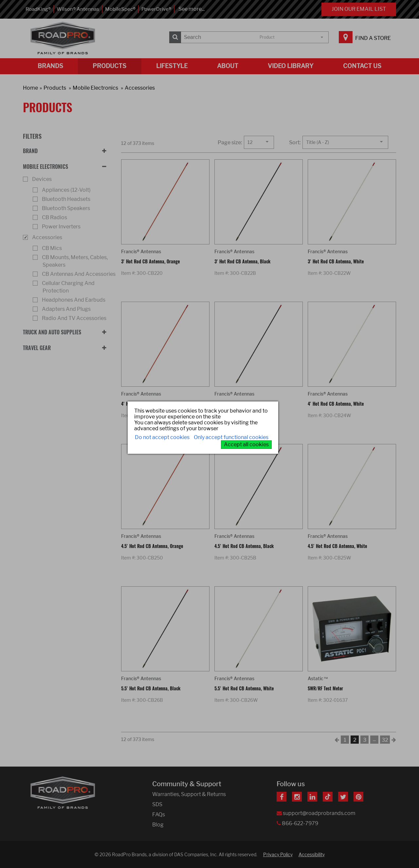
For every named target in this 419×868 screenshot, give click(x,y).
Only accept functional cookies (231, 437)
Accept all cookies (246, 444)
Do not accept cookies (162, 437)
